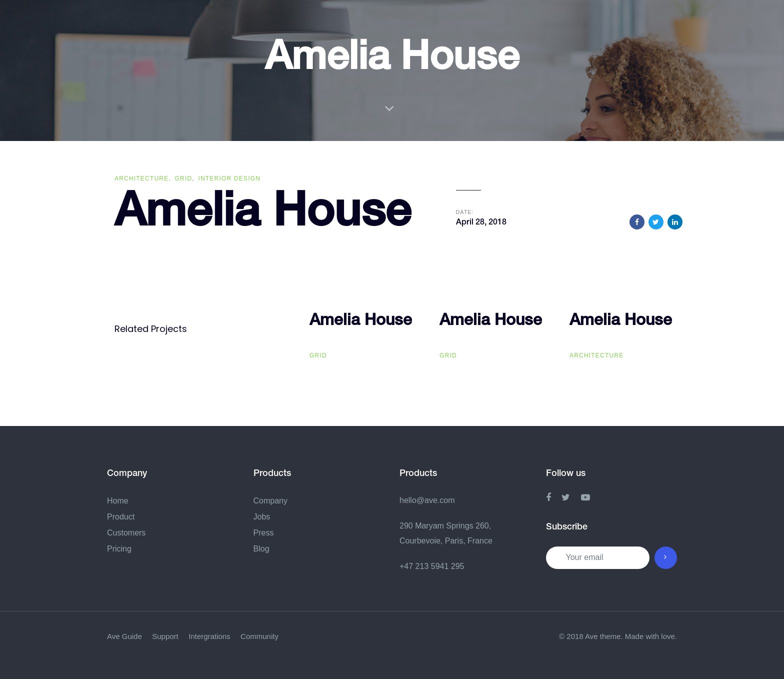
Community (259, 636)
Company (270, 501)
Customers (126, 533)
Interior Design (229, 178)
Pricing (119, 549)
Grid (184, 178)
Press (264, 533)
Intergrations (209, 636)
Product (121, 517)
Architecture (141, 178)
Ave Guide (124, 636)
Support (165, 636)
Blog (261, 549)
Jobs (262, 517)
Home (118, 501)
